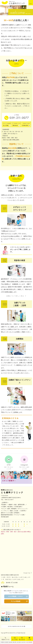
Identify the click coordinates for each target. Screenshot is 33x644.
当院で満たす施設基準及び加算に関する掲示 (16, 627)
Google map (27, 573)
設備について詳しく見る (15, 296)
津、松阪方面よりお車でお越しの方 (13, 579)
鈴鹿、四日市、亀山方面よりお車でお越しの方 (17, 577)
